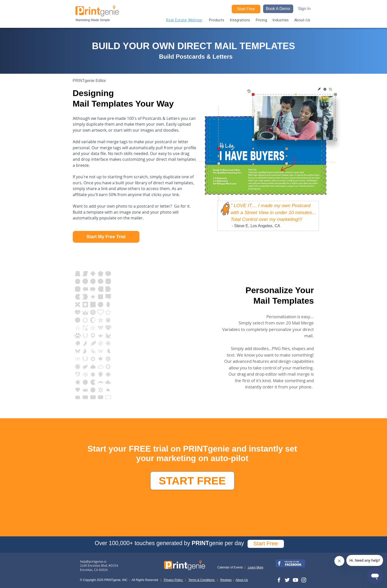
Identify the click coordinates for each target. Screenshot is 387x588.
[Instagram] (304, 580)
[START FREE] (192, 481)
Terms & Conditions (202, 580)
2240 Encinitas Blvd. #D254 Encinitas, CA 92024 (99, 568)
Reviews (226, 580)
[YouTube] (295, 580)
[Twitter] (287, 580)
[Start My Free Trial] (106, 237)
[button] (278, 9)
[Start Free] (246, 9)
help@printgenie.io (93, 561)
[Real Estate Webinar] (184, 20)
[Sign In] (304, 9)
